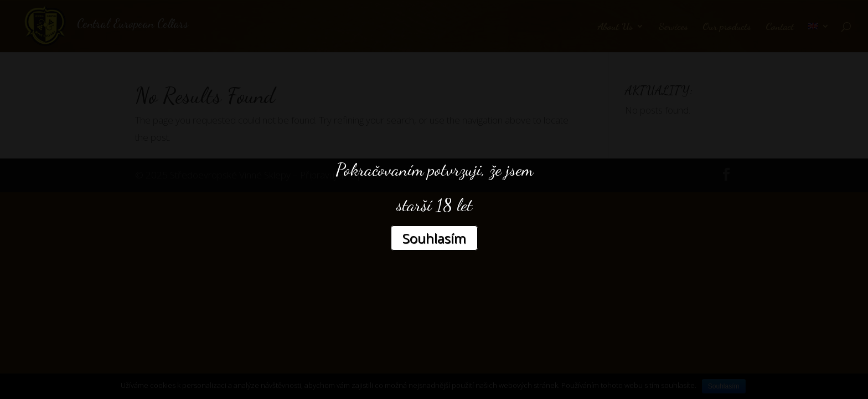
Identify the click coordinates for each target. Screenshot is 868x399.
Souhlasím (434, 238)
